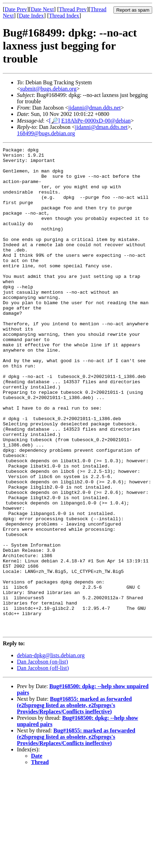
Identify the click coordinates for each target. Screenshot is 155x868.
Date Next (42, 9)
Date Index (32, 16)
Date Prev (16, 9)
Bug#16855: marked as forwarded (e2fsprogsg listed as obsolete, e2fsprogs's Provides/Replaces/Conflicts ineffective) (74, 802)
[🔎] (54, 121)
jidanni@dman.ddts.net (95, 108)
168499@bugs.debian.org (46, 133)
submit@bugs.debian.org (48, 89)
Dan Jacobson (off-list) (43, 765)
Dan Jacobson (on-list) (42, 759)
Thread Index (64, 16)
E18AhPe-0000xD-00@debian (96, 121)
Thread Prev (73, 9)
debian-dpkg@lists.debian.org (51, 752)
